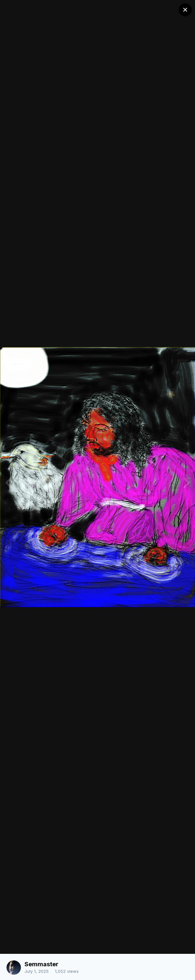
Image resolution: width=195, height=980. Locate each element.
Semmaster (41, 964)
